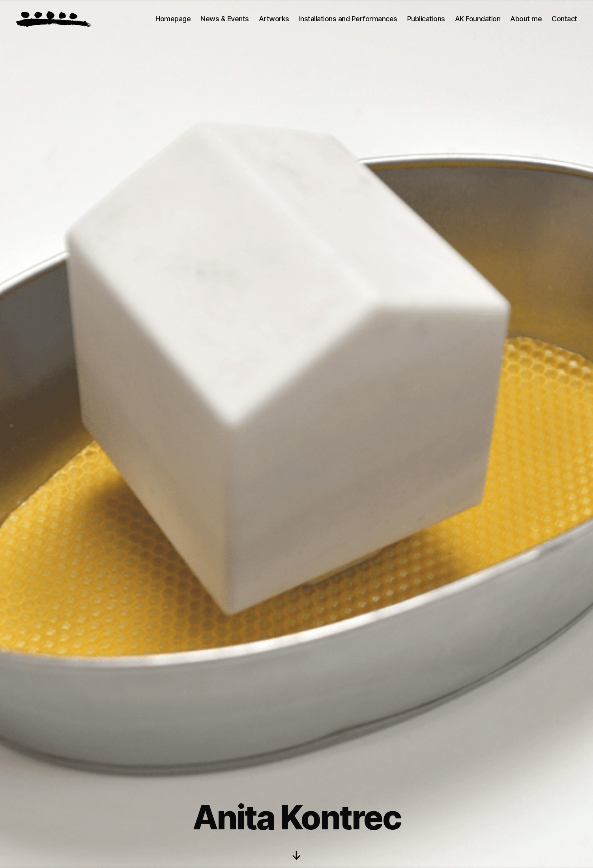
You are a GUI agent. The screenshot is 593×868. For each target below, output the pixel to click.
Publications (426, 19)
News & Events (225, 19)
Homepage (173, 19)
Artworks (274, 19)
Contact (564, 19)
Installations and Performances (348, 19)
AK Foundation (478, 19)
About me (526, 19)
